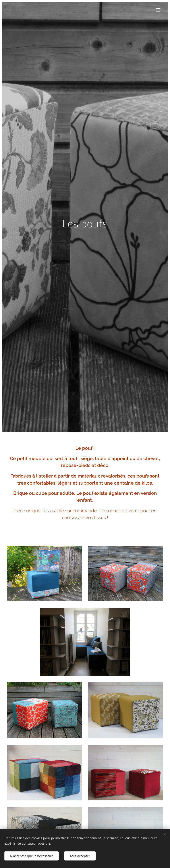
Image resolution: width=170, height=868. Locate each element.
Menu (158, 10)
